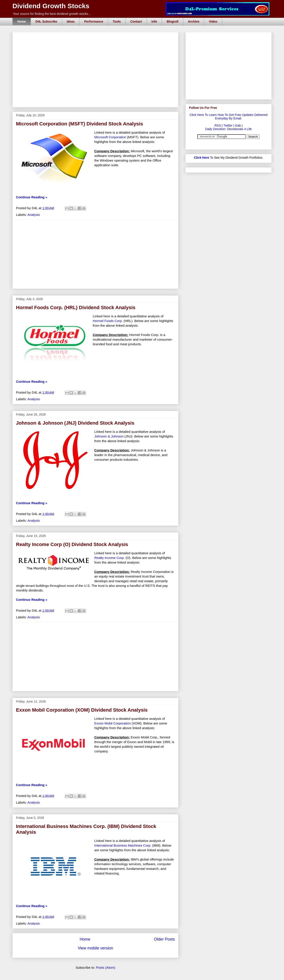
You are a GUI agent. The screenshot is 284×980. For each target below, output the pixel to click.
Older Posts (164, 939)
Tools (117, 21)
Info (154, 21)
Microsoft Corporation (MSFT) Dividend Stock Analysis (79, 124)
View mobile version (95, 948)
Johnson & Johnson (109, 436)
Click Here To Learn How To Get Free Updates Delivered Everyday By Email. (228, 117)
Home (22, 21)
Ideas (71, 21)
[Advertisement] (97, 37)
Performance (94, 21)
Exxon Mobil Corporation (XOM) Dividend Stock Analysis (82, 710)
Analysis (34, 215)
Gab (238, 125)
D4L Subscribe (46, 21)
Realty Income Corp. (109, 558)
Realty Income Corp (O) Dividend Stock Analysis (72, 544)
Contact (136, 21)
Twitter (228, 125)
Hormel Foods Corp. (108, 321)
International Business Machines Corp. (123, 845)
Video (213, 21)
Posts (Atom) (106, 967)
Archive (194, 21)
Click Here (201, 158)
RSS (218, 125)
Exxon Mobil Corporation (112, 723)
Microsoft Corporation (110, 137)
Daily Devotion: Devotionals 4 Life (228, 129)
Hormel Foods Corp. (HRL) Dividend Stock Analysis (76, 307)
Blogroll (173, 21)
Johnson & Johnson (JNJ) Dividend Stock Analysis (75, 423)
